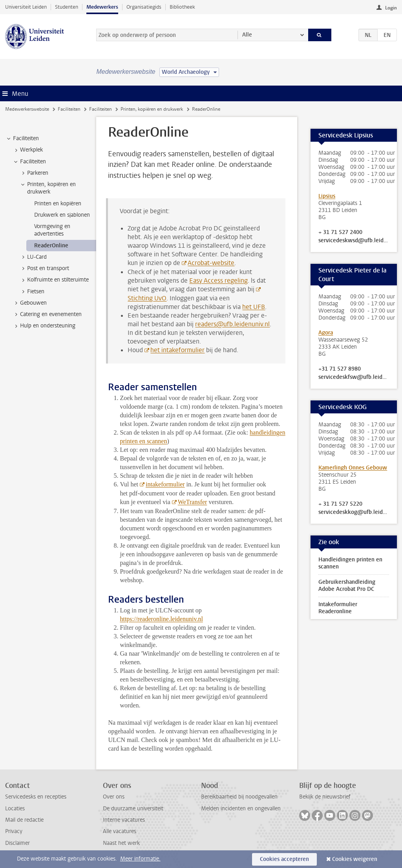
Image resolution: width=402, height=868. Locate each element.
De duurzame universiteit (133, 809)
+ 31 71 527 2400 (340, 232)
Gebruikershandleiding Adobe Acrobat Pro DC (347, 586)
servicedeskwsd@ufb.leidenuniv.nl (354, 241)
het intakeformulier (177, 350)
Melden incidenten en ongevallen (241, 809)
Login (391, 8)
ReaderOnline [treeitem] (51, 246)
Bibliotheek (182, 7)
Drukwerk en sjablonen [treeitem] (62, 215)
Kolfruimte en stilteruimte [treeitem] (54, 280)
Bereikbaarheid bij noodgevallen (239, 797)
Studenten (67, 7)
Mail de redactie (24, 820)
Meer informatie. (140, 859)
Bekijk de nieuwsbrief (325, 797)
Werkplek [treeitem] (28, 150)
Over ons (114, 797)
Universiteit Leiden (26, 7)
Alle (247, 35)
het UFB (254, 307)
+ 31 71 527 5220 (340, 504)
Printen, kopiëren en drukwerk (152, 109)
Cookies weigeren (355, 859)
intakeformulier (165, 484)
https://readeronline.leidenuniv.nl (161, 619)
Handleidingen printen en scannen (350, 563)
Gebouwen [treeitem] (30, 303)
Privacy (14, 831)
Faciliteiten (69, 109)
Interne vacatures (124, 820)
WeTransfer (193, 502)
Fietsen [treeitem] (32, 292)
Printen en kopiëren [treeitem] (58, 204)
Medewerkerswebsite (27, 109)
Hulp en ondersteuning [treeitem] (44, 326)
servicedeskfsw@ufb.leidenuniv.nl (354, 377)
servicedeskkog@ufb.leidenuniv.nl (354, 512)
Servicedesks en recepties (36, 797)
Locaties (15, 809)
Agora (326, 333)
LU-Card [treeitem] (33, 257)
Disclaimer (17, 843)
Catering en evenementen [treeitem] (47, 314)
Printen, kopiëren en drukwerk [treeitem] (48, 188)
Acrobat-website (211, 263)
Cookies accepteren (284, 859)
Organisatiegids (144, 7)
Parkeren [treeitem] (34, 173)
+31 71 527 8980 (340, 369)
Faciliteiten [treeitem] (22, 139)
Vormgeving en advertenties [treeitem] (52, 230)
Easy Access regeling (218, 281)
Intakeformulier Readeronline (338, 608)
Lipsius (327, 196)
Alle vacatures (120, 831)
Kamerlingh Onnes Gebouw (353, 468)
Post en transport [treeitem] (44, 269)
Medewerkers (102, 7)
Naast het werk (121, 843)
